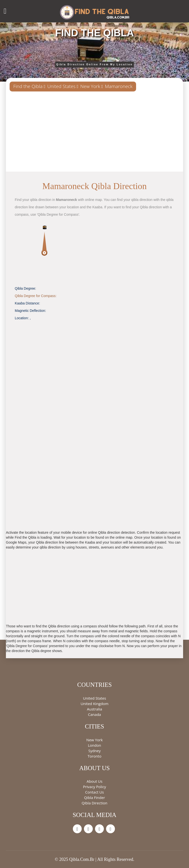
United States (61, 86)
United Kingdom (94, 704)
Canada (95, 714)
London (94, 745)
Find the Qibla (28, 86)
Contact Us (94, 792)
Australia (94, 709)
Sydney (94, 751)
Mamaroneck (119, 86)
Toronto (94, 756)
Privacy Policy (94, 787)
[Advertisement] (94, 133)
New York (90, 86)
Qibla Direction (94, 803)
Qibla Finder (94, 797)
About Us (94, 781)
